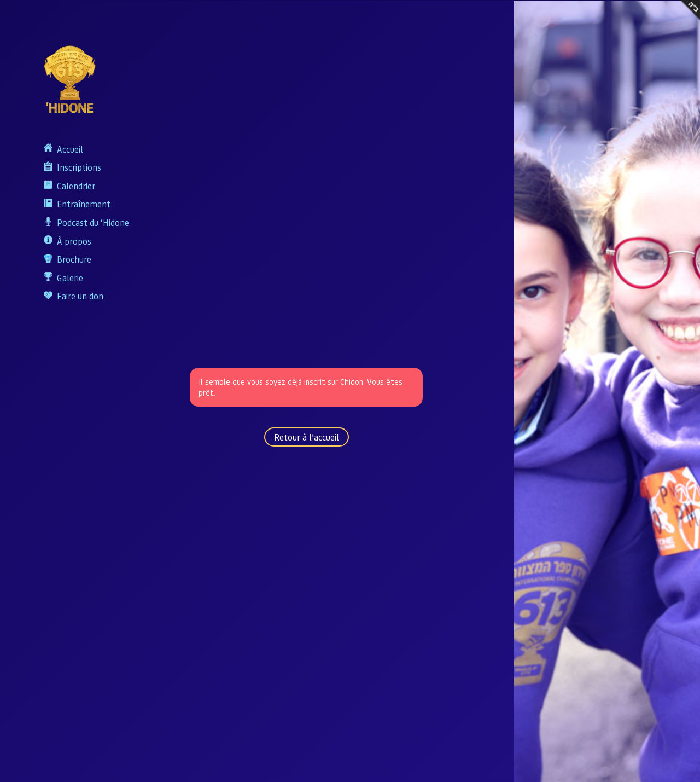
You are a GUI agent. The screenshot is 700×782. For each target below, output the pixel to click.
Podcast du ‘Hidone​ (93, 222)
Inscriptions (79, 167)
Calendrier (76, 186)
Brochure (74, 259)
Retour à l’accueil (307, 437)
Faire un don (80, 296)
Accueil (70, 149)
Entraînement (84, 204)
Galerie (70, 278)
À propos (74, 241)
